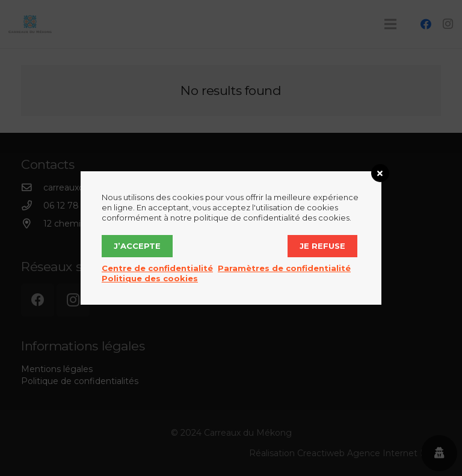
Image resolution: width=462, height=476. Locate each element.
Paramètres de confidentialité (284, 268)
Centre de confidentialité (157, 268)
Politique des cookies (150, 278)
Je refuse (322, 246)
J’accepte (137, 246)
